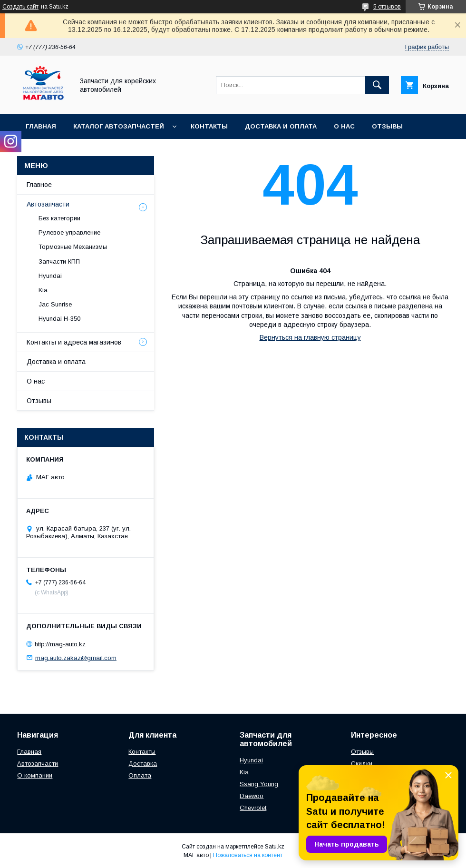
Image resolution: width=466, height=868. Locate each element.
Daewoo (252, 796)
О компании (35, 775)
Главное (39, 185)
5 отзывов (387, 7)
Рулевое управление (69, 232)
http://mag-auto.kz (60, 644)
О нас (344, 126)
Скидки (362, 764)
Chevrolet (253, 808)
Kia (43, 290)
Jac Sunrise (55, 304)
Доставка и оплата (281, 126)
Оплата (140, 775)
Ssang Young (259, 784)
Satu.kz (275, 847)
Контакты (209, 126)
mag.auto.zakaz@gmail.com (76, 657)
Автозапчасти (48, 204)
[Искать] (377, 85)
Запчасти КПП (59, 261)
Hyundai (50, 276)
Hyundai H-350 (59, 319)
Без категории (59, 218)
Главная (41, 126)
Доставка (143, 764)
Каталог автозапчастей (119, 126)
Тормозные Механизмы (73, 247)
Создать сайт (20, 7)
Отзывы (387, 126)
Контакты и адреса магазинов (74, 342)
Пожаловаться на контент (248, 855)
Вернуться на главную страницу (310, 337)
